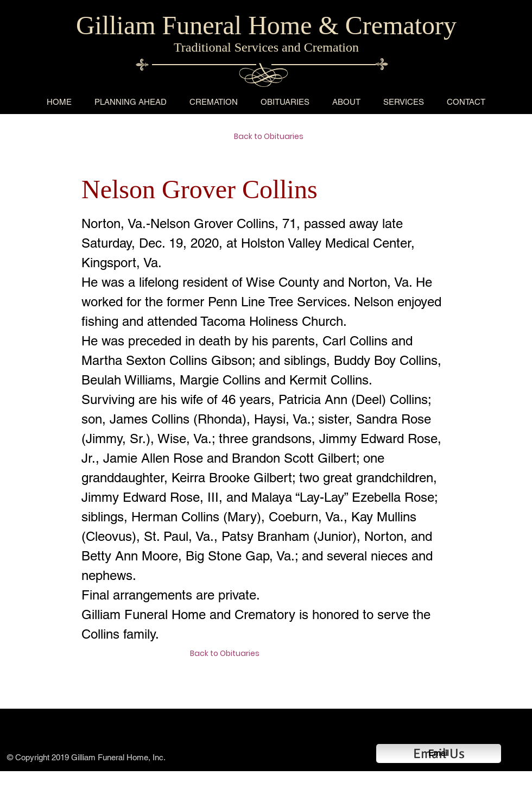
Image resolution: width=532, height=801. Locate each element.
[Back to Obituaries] (273, 137)
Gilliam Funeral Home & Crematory (266, 25)
